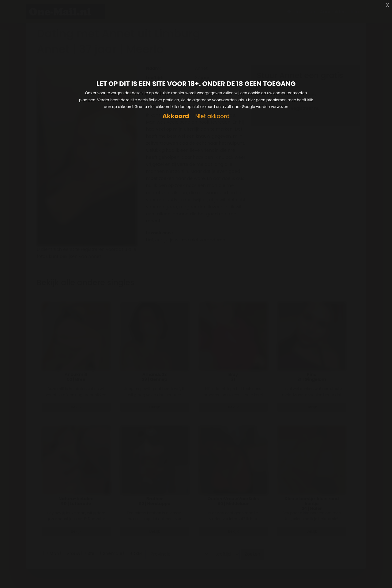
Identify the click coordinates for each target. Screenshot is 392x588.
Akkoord (176, 116)
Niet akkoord (212, 116)
